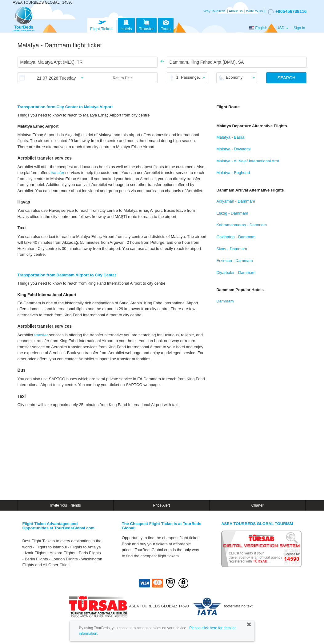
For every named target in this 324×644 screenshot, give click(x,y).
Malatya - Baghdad (233, 173)
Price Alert (161, 505)
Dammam (225, 301)
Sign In (299, 28)
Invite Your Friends (65, 505)
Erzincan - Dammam (234, 261)
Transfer (146, 24)
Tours (166, 24)
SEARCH (286, 78)
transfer (58, 173)
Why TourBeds (214, 11)
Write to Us (254, 11)
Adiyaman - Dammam (236, 201)
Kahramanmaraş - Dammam (242, 225)
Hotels (126, 24)
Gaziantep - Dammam (236, 237)
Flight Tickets (102, 24)
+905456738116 (287, 12)
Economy (234, 77)
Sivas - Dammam (232, 249)
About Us (236, 11)
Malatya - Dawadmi (233, 149)
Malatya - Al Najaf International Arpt (248, 161)
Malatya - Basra (230, 137)
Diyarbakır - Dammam (236, 273)
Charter (258, 505)
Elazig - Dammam (232, 213)
